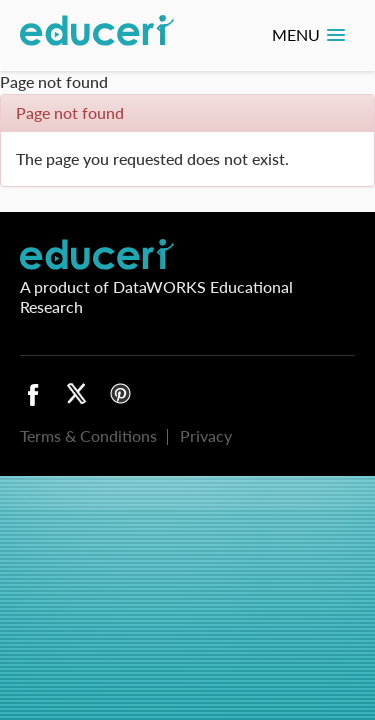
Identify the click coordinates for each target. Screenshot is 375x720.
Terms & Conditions (88, 435)
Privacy (206, 435)
